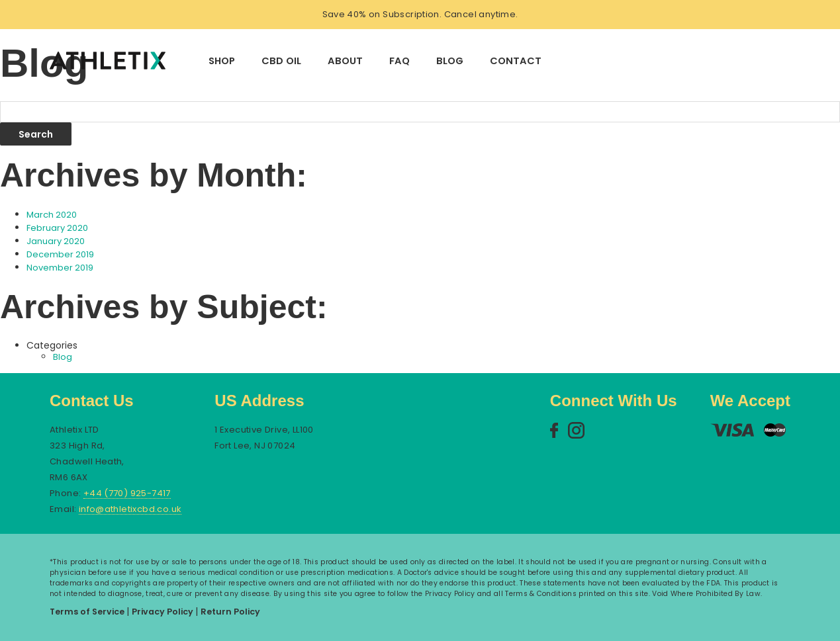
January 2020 (56, 241)
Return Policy (230, 612)
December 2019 (60, 254)
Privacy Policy (163, 612)
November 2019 (60, 268)
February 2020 (57, 228)
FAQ (399, 61)
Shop (222, 61)
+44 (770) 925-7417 (127, 493)
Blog (450, 61)
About (345, 61)
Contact (516, 61)
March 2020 (52, 215)
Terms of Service (88, 612)
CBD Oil (281, 61)
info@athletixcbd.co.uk (130, 509)
